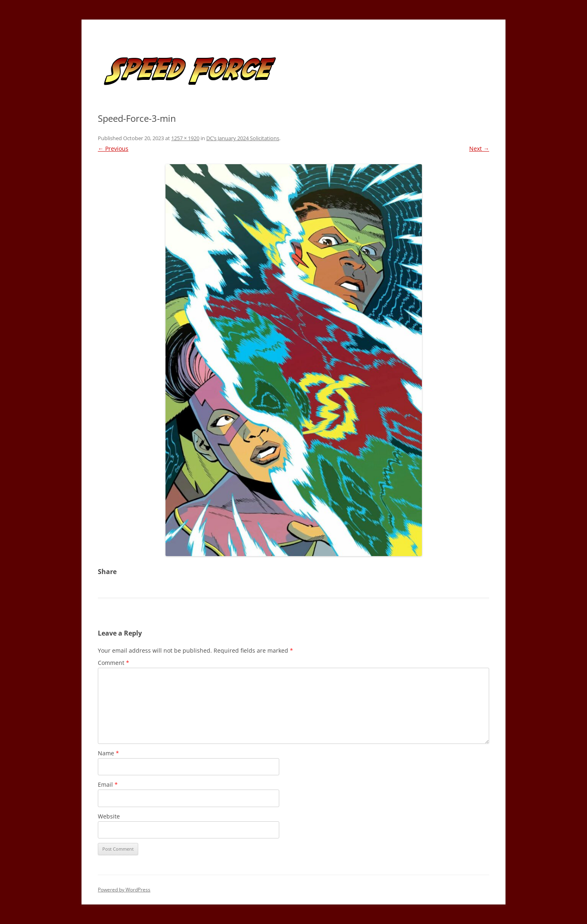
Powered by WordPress (124, 890)
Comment (114, 663)
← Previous (113, 148)
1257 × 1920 (185, 138)
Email (108, 784)
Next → (479, 148)
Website (109, 816)
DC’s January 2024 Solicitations (243, 138)
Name (108, 753)
